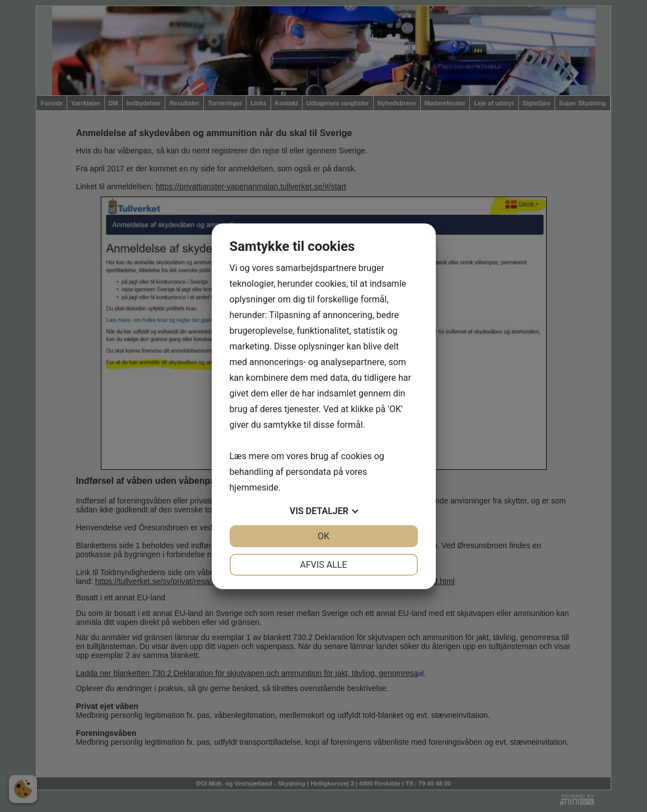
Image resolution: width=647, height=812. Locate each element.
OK (323, 536)
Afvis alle (323, 565)
